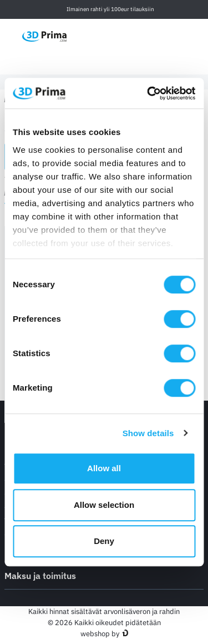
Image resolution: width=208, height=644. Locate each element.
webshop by (100, 634)
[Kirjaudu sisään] (174, 36)
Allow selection (104, 505)
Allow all (104, 468)
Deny (104, 541)
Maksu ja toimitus (104, 575)
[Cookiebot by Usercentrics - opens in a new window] (148, 93)
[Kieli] (122, 36)
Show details (148, 433)
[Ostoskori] (197, 36)
